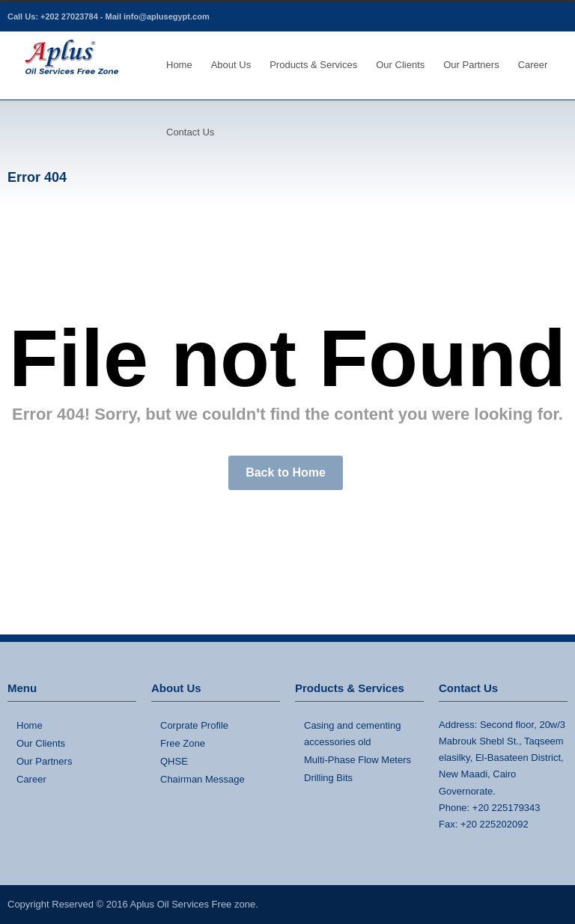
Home (179, 65)
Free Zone (183, 743)
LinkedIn (553, 17)
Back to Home (286, 472)
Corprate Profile (194, 725)
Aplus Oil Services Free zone (193, 904)
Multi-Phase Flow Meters (358, 760)
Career (533, 65)
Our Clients (400, 65)
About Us (231, 65)
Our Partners (471, 65)
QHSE (174, 761)
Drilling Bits (328, 778)
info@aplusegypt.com (167, 16)
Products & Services (313, 65)
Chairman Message (203, 779)
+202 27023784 (69, 16)
